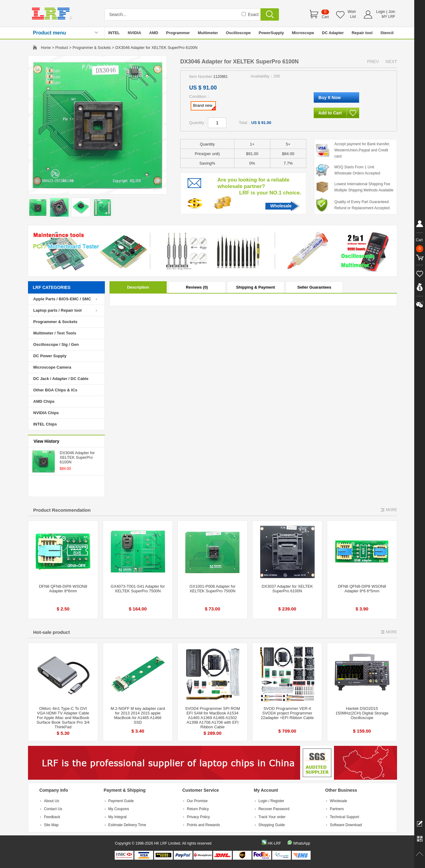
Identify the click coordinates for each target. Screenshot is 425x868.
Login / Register (271, 801)
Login (381, 12)
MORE (391, 510)
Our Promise (197, 801)
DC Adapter (333, 33)
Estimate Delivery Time (127, 825)
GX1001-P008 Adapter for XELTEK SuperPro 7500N (212, 589)
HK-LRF (274, 843)
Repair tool (362, 33)
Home (46, 48)
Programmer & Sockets (92, 48)
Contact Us (53, 809)
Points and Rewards (203, 825)
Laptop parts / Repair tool (57, 310)
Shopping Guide (272, 825)
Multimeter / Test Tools (55, 333)
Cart (325, 17)
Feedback (52, 817)
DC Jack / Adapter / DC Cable (61, 379)
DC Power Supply (50, 356)
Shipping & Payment (256, 287)
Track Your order (272, 817)
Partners (337, 809)
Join (392, 12)
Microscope (303, 33)
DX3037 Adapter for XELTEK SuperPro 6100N (287, 589)
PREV (373, 62)
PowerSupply (271, 33)
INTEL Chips (45, 424)
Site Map (51, 825)
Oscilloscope (238, 33)
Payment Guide (121, 801)
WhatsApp (302, 843)
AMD (154, 33)
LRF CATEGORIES (52, 287)
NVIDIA (134, 33)
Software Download (346, 825)
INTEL (114, 33)
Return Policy (198, 809)
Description (138, 287)
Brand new (204, 106)
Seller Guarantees (314, 287)
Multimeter (208, 33)
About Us (52, 801)
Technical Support (345, 817)
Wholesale (281, 206)
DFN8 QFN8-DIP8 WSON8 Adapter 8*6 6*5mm (362, 589)
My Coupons (119, 809)
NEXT (391, 62)
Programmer (178, 33)
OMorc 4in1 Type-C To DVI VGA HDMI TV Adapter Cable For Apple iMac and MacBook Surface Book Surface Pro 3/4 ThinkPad (63, 718)
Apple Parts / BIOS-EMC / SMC (62, 299)
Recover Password (274, 809)
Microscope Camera (52, 367)
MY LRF (388, 17)
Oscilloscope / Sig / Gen (56, 344)
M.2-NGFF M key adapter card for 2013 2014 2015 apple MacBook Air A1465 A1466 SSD (138, 715)
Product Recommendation (62, 510)
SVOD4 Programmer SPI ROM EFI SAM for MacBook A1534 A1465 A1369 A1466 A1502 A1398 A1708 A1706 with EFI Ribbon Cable (212, 718)
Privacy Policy (199, 817)
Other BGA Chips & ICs (55, 390)
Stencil (387, 33)
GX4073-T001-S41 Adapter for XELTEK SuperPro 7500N (138, 589)
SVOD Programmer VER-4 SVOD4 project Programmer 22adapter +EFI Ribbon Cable (287, 713)
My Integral (117, 817)
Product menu (50, 33)
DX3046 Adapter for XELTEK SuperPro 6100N (77, 457)
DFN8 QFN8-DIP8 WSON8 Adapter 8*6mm (63, 589)
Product (62, 48)
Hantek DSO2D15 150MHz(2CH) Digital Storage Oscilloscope (362, 713)
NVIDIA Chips (46, 413)
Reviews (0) (197, 287)
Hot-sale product (52, 632)
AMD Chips (44, 401)
